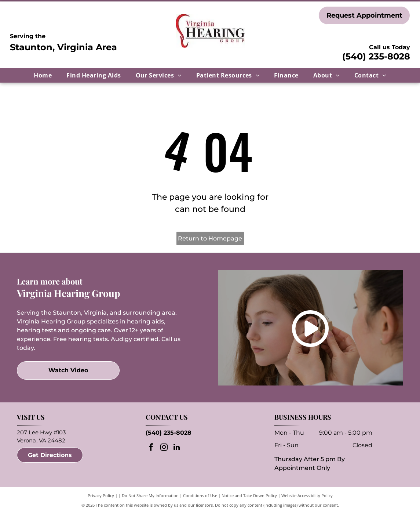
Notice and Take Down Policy (249, 495)
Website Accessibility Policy (307, 495)
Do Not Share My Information (150, 495)
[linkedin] (177, 448)
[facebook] (151, 448)
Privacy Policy (101, 495)
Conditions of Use (200, 495)
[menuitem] (43, 75)
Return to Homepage (210, 238)
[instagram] (164, 448)
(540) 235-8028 (376, 56)
